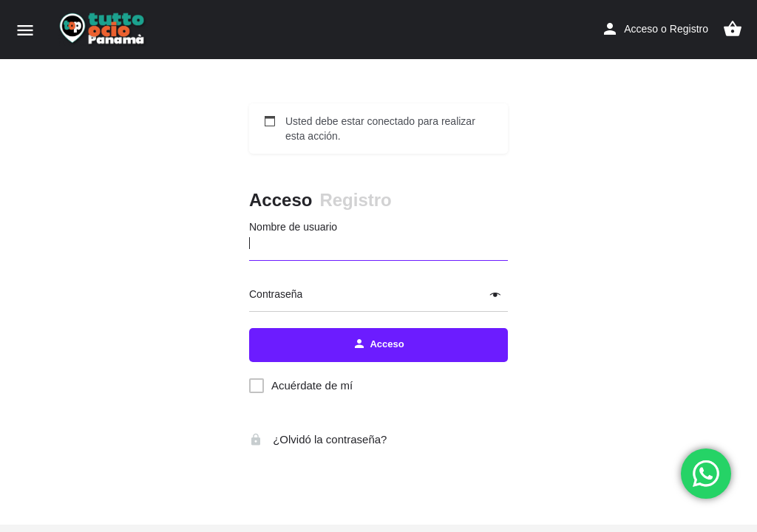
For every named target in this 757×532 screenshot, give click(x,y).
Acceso (641, 29)
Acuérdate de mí (312, 385)
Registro (689, 29)
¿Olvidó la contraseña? (318, 439)
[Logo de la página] (105, 30)
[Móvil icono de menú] (25, 30)
